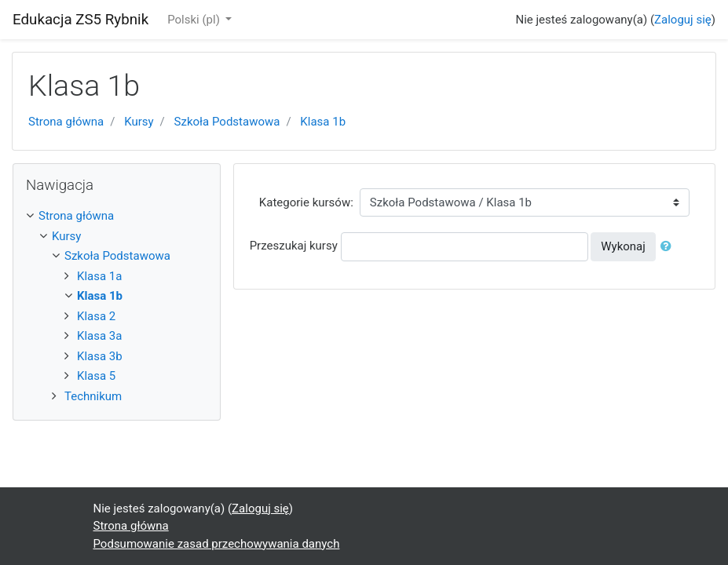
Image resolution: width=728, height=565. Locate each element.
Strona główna (66, 122)
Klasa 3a (99, 336)
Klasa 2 (96, 316)
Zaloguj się (683, 20)
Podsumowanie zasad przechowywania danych (217, 544)
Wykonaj (623, 246)
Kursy (139, 122)
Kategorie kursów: (306, 202)
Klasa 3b (100, 356)
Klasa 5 (96, 376)
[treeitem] (117, 216)
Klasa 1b (323, 122)
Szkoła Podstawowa (227, 122)
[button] (669, 247)
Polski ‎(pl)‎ (195, 20)
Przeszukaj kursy (294, 246)
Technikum (93, 396)
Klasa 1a (99, 276)
